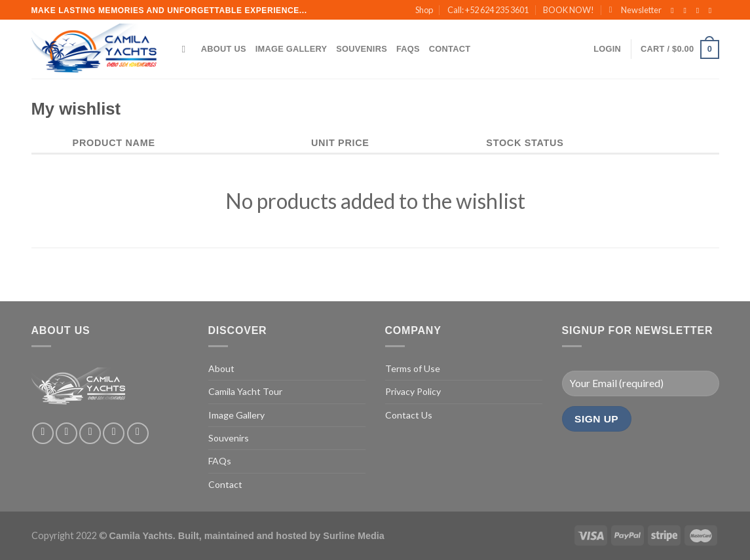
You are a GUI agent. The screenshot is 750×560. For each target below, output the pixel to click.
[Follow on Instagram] (687, 10)
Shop (424, 10)
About (221, 368)
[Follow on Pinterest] (138, 433)
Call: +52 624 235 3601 (488, 10)
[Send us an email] (713, 10)
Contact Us (409, 415)
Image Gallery (291, 49)
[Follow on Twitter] (700, 10)
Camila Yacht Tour (245, 391)
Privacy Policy (413, 391)
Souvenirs (362, 49)
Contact (450, 49)
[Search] (187, 49)
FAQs (408, 49)
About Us (224, 49)
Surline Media (354, 536)
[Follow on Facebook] (675, 10)
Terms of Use (413, 368)
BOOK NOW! (569, 10)
